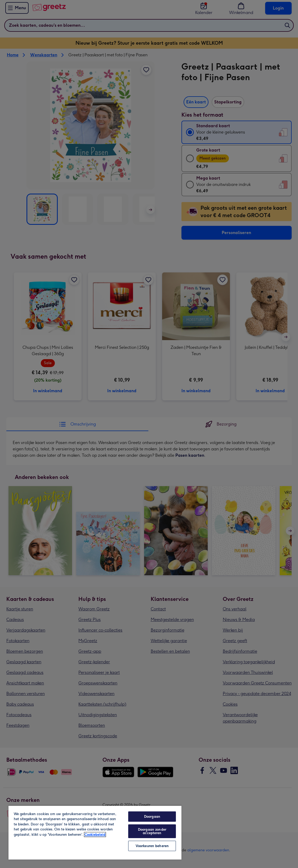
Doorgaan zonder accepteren (152, 831)
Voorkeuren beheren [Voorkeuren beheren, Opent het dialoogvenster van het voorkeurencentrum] (152, 846)
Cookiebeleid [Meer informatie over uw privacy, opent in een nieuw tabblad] (95, 835)
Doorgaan (152, 817)
